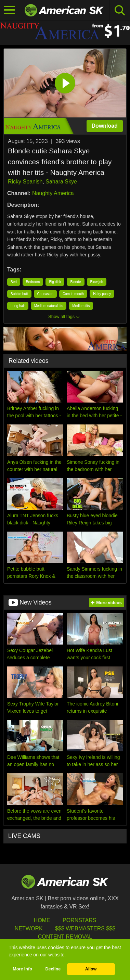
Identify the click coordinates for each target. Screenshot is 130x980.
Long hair (18, 306)
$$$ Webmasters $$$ (85, 928)
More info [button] (22, 969)
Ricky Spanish (25, 182)
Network (29, 928)
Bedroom (33, 282)
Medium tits (81, 306)
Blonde (75, 282)
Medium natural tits (49, 306)
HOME (42, 920)
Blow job (97, 282)
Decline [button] (53, 969)
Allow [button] (91, 969)
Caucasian (45, 294)
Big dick (55, 282)
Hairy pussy (102, 294)
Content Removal (65, 937)
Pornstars (79, 920)
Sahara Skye (61, 182)
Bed (14, 282)
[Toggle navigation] (10, 10)
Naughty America (53, 193)
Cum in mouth (73, 294)
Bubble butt (19, 294)
